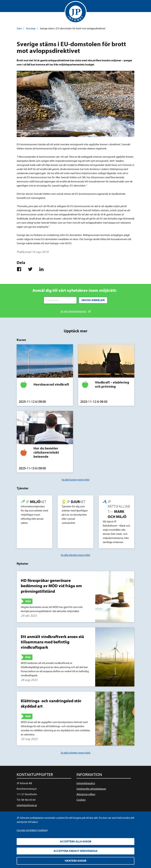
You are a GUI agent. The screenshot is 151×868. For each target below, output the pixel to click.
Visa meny (20, 7)
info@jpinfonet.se (27, 805)
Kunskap (31, 29)
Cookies (81, 799)
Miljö (28, 601)
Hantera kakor (75, 861)
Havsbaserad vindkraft (51, 384)
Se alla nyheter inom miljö (75, 752)
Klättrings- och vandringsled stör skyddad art (51, 703)
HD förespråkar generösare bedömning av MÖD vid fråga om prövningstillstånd (51, 585)
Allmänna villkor (86, 794)
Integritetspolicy (86, 783)
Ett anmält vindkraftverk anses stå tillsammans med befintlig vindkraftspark (52, 642)
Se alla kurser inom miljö (76, 479)
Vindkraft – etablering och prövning (112, 384)
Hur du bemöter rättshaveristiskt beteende (46, 452)
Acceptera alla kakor (76, 842)
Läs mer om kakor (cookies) (32, 830)
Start (19, 29)
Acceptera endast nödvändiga (76, 851)
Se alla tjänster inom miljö (75, 555)
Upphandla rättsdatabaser (91, 788)
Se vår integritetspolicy (74, 311)
